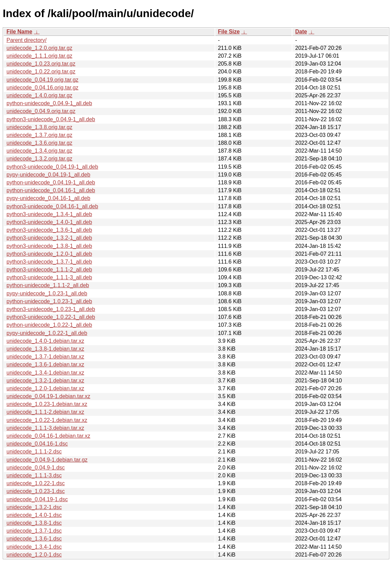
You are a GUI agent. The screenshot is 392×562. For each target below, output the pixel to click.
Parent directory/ (26, 40)
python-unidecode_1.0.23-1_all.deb (49, 301)
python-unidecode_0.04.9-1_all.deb (49, 103)
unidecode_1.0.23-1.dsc (36, 491)
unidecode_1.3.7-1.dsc (34, 531)
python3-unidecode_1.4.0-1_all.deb (49, 222)
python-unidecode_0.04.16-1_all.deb (51, 190)
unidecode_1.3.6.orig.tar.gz (39, 143)
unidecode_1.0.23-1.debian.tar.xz (47, 404)
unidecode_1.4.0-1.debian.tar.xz (45, 341)
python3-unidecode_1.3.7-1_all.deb (49, 262)
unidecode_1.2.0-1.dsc (34, 555)
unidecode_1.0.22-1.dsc (36, 483)
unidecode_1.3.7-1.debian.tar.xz (45, 357)
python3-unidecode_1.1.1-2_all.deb (49, 270)
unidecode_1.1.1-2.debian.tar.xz (45, 412)
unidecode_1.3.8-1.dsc (34, 523)
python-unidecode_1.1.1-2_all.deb (48, 285)
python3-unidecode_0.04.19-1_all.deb (52, 167)
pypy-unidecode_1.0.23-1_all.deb (47, 293)
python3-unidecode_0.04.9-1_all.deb (51, 119)
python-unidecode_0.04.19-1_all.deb (51, 182)
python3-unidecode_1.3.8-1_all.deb (49, 246)
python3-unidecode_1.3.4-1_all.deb (49, 214)
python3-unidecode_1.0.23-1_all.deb (51, 309)
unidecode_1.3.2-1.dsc (34, 507)
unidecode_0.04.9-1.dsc (36, 468)
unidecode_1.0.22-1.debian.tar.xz (47, 420)
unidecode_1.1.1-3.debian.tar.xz (45, 428)
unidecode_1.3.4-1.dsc (34, 547)
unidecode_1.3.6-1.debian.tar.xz (45, 364)
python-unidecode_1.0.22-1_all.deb (49, 325)
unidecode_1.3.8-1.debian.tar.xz (45, 349)
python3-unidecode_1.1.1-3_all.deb (49, 277)
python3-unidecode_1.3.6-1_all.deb (49, 230)
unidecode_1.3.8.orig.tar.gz (39, 127)
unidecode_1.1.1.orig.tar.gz (39, 56)
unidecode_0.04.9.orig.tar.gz (41, 111)
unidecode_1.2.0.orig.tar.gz (39, 48)
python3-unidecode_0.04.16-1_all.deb (52, 206)
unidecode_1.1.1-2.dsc (34, 452)
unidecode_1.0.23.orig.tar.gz (41, 64)
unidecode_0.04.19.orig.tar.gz (42, 80)
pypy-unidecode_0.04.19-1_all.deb (48, 175)
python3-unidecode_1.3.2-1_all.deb (49, 238)
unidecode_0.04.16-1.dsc (37, 444)
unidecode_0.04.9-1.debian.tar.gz (47, 460)
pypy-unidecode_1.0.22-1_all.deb (47, 333)
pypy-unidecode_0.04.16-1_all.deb (48, 198)
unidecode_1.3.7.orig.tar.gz (39, 135)
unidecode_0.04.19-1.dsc (37, 499)
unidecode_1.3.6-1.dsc (34, 539)
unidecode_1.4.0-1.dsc (34, 515)
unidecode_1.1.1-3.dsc (34, 475)
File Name (19, 32)
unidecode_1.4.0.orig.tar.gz (39, 95)
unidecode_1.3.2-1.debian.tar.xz (45, 381)
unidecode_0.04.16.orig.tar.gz (42, 88)
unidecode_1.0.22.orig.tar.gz (41, 72)
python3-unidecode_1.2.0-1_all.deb (49, 254)
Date (301, 32)
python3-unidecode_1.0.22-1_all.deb (51, 317)
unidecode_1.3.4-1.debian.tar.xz (45, 373)
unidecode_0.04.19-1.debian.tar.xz (48, 396)
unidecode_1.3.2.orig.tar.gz (39, 159)
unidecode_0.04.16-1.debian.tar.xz (48, 436)
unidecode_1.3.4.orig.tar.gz (39, 151)
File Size (229, 32)
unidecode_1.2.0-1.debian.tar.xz (45, 388)
